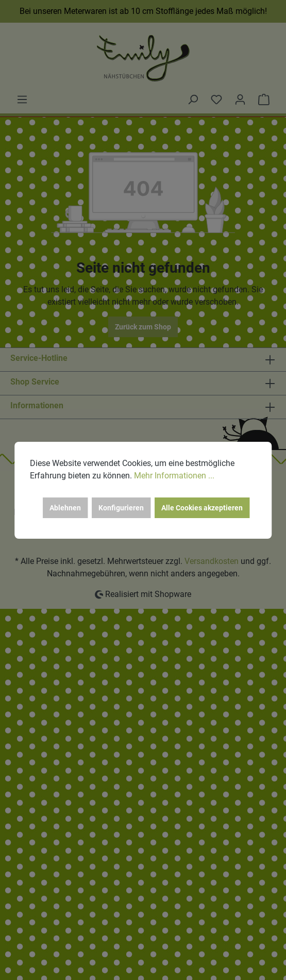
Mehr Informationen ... (174, 476)
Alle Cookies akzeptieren (202, 508)
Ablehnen (65, 508)
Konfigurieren (121, 508)
